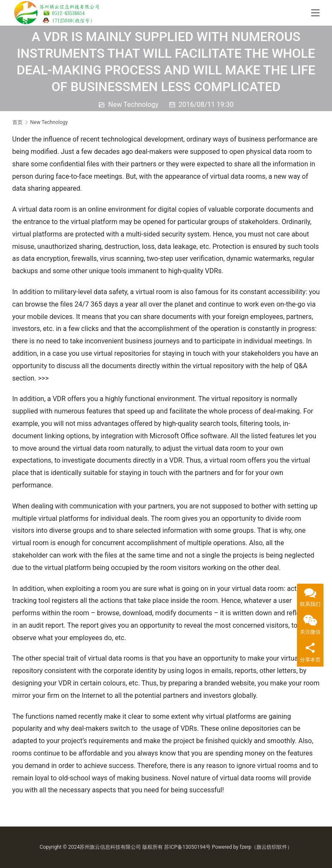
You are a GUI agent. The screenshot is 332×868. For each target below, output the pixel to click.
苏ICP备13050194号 (187, 847)
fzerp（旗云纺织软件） (266, 847)
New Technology (133, 105)
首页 (18, 122)
